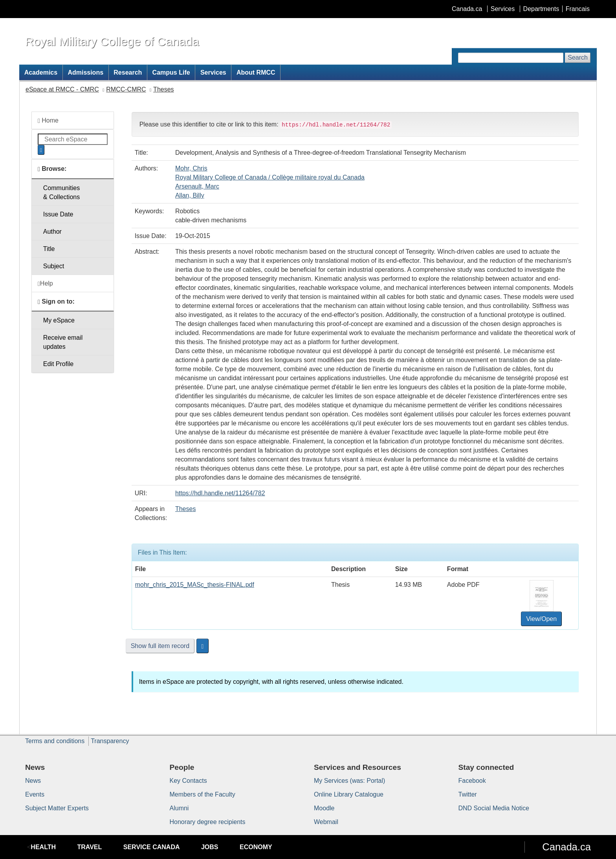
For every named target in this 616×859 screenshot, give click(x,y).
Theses (163, 89)
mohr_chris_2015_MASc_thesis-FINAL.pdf (195, 585)
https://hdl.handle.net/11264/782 (220, 493)
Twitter (468, 794)
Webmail (326, 822)
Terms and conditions (55, 741)
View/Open (541, 619)
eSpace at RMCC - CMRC (62, 89)
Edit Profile (58, 364)
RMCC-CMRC (126, 89)
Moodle (324, 808)
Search (578, 58)
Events (35, 794)
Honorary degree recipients (208, 822)
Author (52, 232)
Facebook (472, 781)
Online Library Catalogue (349, 794)
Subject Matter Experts (57, 808)
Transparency (110, 741)
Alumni (179, 808)
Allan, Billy (190, 195)
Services (503, 9)
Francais (578, 9)
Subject (54, 266)
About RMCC (256, 72)
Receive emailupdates (63, 342)
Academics (41, 72)
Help (45, 284)
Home (48, 121)
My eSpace (59, 320)
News (33, 781)
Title (49, 249)
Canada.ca (467, 9)
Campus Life (171, 72)
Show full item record (160, 646)
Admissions (85, 72)
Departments (541, 9)
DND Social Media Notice (494, 808)
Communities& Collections (61, 192)
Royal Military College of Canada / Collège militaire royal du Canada (270, 177)
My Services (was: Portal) (349, 781)
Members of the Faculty (203, 794)
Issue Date (58, 214)
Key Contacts (188, 781)
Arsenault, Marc (197, 186)
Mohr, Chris (191, 168)
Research (128, 72)
